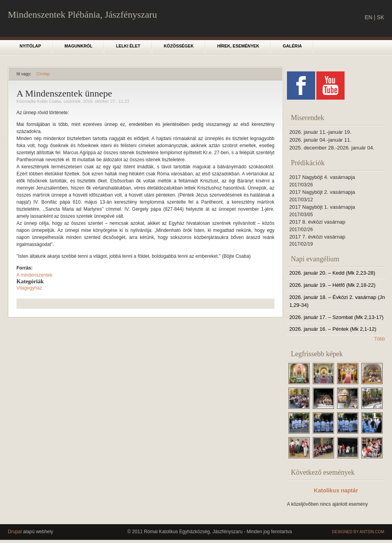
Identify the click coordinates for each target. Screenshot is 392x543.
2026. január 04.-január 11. (320, 140)
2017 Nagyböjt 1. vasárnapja (322, 207)
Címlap (43, 74)
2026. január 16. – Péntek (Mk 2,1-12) (333, 329)
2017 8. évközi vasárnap (317, 222)
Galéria (292, 46)
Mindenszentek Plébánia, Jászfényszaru (83, 15)
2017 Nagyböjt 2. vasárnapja (322, 192)
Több (380, 339)
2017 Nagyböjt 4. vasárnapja (322, 177)
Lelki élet (128, 46)
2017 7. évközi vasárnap (317, 237)
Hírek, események (238, 46)
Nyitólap (30, 46)
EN (368, 17)
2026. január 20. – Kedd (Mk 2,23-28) (332, 273)
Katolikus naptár (336, 490)
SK (380, 17)
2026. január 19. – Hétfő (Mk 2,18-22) (332, 285)
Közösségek (179, 46)
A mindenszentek (34, 275)
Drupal (15, 532)
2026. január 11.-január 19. (320, 132)
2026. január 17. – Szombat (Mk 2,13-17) (336, 317)
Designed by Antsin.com (358, 532)
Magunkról (79, 46)
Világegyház (29, 288)
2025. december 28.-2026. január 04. (332, 148)
